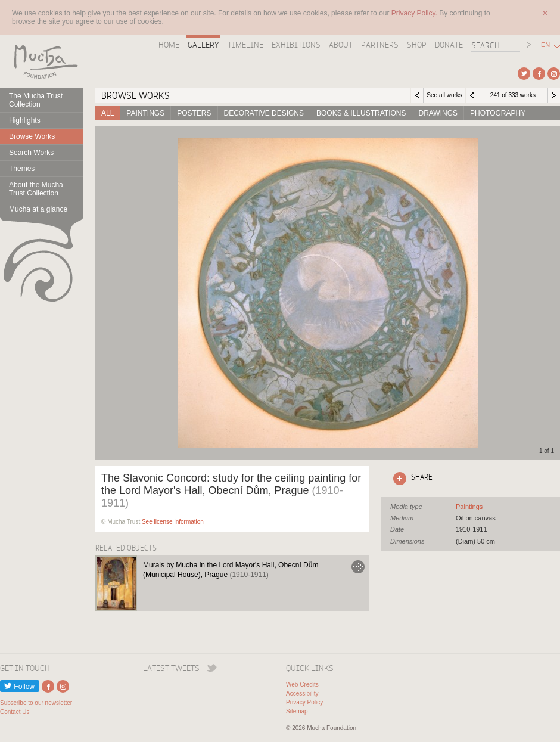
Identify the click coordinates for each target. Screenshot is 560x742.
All (108, 113)
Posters (194, 113)
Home (169, 45)
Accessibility (302, 693)
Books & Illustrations (361, 113)
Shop (417, 45)
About (341, 45)
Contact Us (15, 712)
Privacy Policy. (415, 13)
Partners (380, 45)
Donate (449, 45)
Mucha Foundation (42, 61)
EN (545, 45)
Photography (498, 113)
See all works (444, 95)
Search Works (31, 153)
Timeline (245, 45)
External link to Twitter (524, 74)
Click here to (410, 479)
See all (469, 507)
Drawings (438, 113)
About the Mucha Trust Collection (36, 189)
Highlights (25, 120)
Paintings (145, 113)
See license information (173, 522)
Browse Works (32, 136)
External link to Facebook (539, 74)
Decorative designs (264, 113)
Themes (22, 169)
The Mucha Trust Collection (36, 100)
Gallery (203, 45)
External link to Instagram (554, 74)
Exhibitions (296, 45)
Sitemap (297, 711)
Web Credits (302, 684)
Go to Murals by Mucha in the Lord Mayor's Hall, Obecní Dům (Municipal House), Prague (358, 567)
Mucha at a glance (38, 209)
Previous (472, 95)
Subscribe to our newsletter (36, 703)
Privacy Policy (304, 702)
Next (554, 95)
